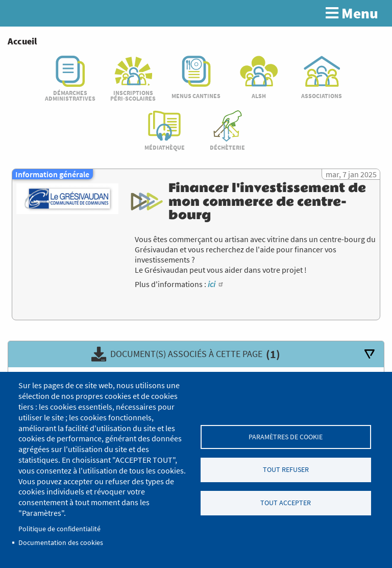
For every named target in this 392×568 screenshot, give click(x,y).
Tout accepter (286, 503)
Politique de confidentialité (59, 529)
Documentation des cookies (61, 543)
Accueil (22, 41)
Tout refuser (286, 470)
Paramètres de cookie (286, 436)
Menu (352, 13)
